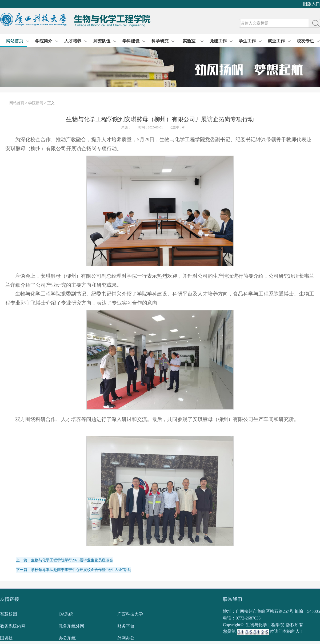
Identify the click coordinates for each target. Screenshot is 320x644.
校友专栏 (305, 41)
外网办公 (126, 638)
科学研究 (160, 41)
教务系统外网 (71, 626)
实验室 (189, 41)
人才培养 (73, 41)
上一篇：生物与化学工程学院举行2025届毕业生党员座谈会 (65, 560)
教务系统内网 (13, 626)
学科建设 (131, 41)
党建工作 (218, 41)
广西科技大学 (130, 614)
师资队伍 (102, 41)
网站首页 (15, 41)
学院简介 (44, 41)
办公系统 (67, 638)
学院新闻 (36, 103)
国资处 (6, 638)
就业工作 (276, 41)
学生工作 (247, 41)
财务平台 (126, 626)
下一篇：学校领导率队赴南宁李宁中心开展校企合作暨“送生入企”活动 (74, 570)
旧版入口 (311, 4)
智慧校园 (9, 614)
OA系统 (66, 614)
